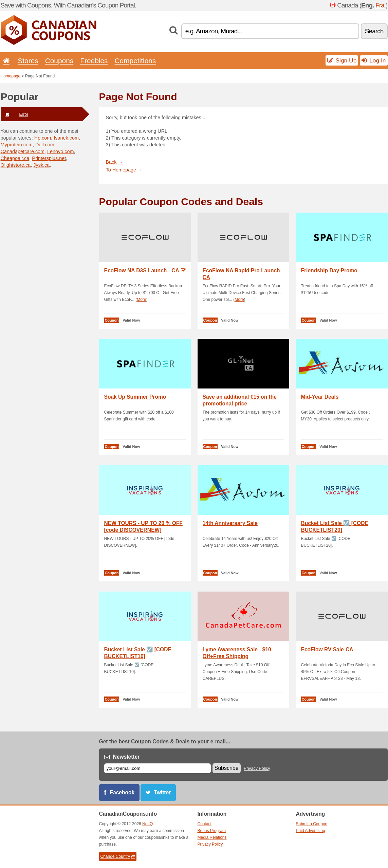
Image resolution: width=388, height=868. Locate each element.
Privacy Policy (257, 768)
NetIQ (147, 824)
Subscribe (227, 768)
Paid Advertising (311, 831)
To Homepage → (124, 170)
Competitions (135, 61)
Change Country (118, 856)
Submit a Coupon (312, 824)
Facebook (122, 792)
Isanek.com (66, 138)
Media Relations (212, 837)
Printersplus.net (49, 158)
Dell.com (45, 145)
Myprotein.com (17, 145)
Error (15, 114)
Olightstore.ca (16, 165)
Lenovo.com (60, 151)
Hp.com (43, 138)
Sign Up (342, 60)
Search (374, 31)
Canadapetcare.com (23, 151)
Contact (205, 824)
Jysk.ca (41, 165)
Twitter (162, 792)
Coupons (59, 61)
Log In (374, 60)
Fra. (381, 5)
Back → (114, 162)
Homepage (11, 76)
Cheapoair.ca (15, 158)
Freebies (94, 61)
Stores (28, 61)
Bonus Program (212, 831)
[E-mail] (158, 768)
